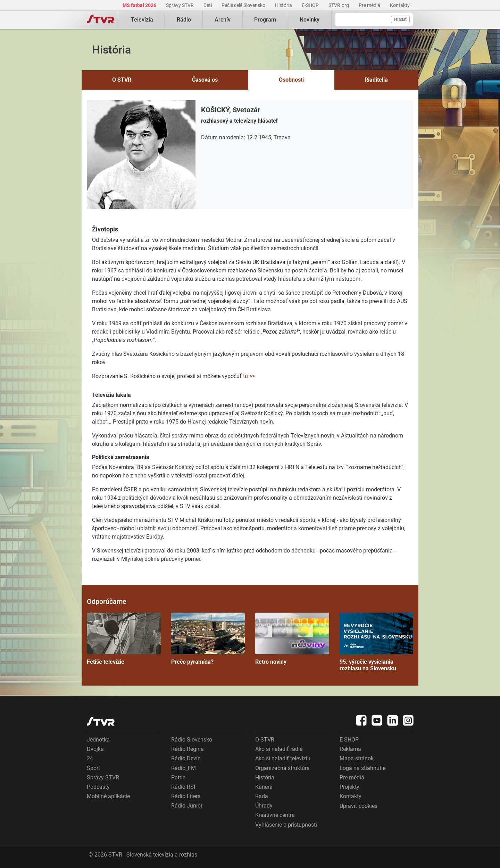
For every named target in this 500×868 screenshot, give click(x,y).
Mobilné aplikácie (108, 796)
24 (90, 758)
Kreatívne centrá (275, 815)
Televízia (142, 20)
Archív (223, 20)
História (284, 5)
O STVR (122, 80)
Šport (93, 768)
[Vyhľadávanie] (374, 19)
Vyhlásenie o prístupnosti (286, 825)
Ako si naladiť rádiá (279, 749)
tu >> (249, 376)
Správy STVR (180, 5)
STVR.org (339, 5)
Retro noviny (292, 639)
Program (265, 20)
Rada (262, 796)
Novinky (310, 20)
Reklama (350, 749)
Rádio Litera (186, 796)
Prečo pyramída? (208, 639)
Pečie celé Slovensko (244, 5)
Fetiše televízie (124, 639)
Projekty (349, 787)
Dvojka (95, 749)
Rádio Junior (187, 806)
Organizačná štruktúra (282, 768)
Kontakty (400, 5)
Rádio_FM (184, 768)
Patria (178, 777)
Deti (208, 5)
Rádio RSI (183, 787)
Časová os (205, 80)
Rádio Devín (186, 758)
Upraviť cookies (359, 806)
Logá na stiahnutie (362, 768)
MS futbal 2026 (140, 5)
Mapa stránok (357, 758)
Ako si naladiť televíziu (283, 758)
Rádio (184, 20)
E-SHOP (311, 5)
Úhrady (264, 806)
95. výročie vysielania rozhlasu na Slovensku (377, 642)
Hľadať (400, 19)
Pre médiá (370, 5)
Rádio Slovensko (192, 740)
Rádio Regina (187, 749)
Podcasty (98, 787)
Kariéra (264, 787)
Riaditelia (376, 80)
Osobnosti (291, 80)
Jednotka (98, 740)
